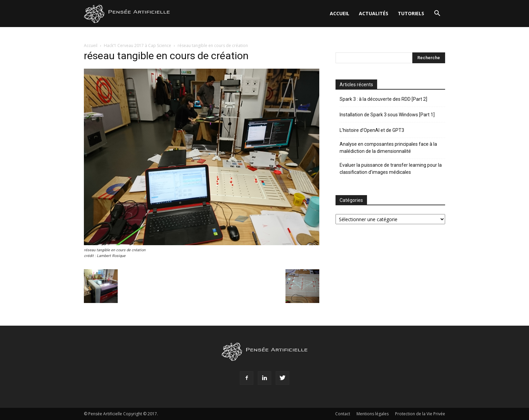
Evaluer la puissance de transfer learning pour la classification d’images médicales (391, 169)
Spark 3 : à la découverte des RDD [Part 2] (383, 99)
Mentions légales (373, 414)
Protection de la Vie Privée (420, 414)
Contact (343, 414)
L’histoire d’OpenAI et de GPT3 (372, 130)
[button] (437, 14)
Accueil (340, 13)
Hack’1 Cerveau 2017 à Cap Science (137, 45)
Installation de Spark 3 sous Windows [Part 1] (387, 115)
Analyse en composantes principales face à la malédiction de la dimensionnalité (388, 148)
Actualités (374, 13)
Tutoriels (411, 13)
